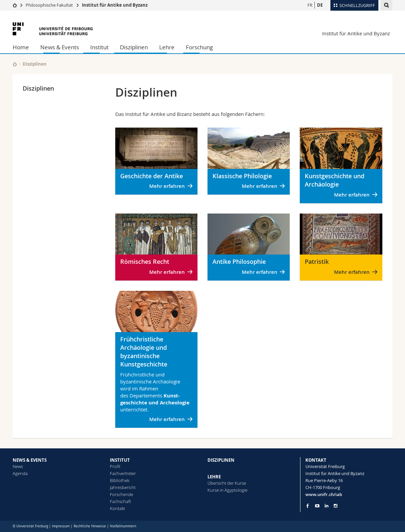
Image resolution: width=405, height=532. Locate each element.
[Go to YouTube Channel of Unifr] (317, 506)
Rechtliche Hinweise (90, 526)
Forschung (199, 47)
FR (310, 5)
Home (21, 47)
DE (320, 5)
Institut (99, 47)
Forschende (122, 494)
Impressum (61, 526)
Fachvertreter (123, 473)
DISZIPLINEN (221, 460)
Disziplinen (134, 47)
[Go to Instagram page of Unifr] (336, 506)
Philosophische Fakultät (49, 5)
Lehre (167, 47)
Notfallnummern (123, 526)
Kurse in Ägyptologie (227, 490)
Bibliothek (120, 480)
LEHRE (214, 477)
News (18, 466)
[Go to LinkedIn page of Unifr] (327, 506)
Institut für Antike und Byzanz (115, 5)
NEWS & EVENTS (30, 460)
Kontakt (117, 508)
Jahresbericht (123, 487)
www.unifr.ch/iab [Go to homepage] (324, 494)
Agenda (20, 473)
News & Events (60, 47)
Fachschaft (120, 501)
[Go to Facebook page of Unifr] (308, 506)
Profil (115, 466)
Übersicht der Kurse (227, 483)
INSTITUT (120, 460)
